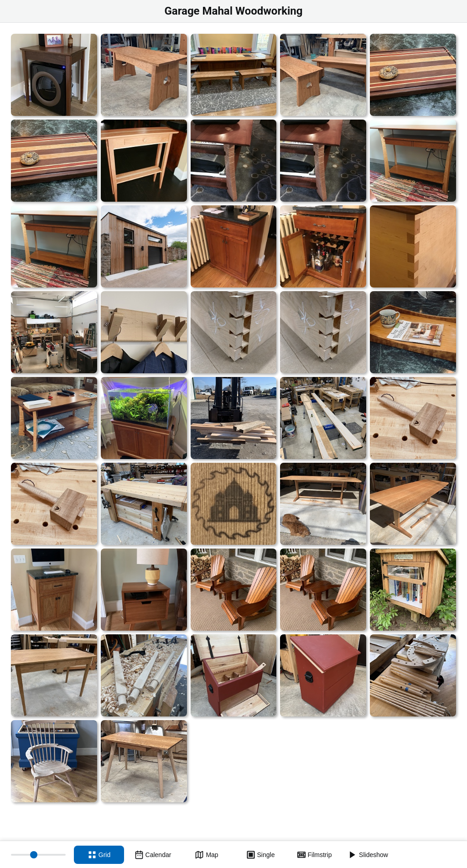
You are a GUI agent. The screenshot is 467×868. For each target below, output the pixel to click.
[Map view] (207, 855)
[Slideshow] (368, 855)
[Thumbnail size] (38, 855)
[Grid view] (99, 855)
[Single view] (260, 855)
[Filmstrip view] (314, 855)
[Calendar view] (153, 855)
